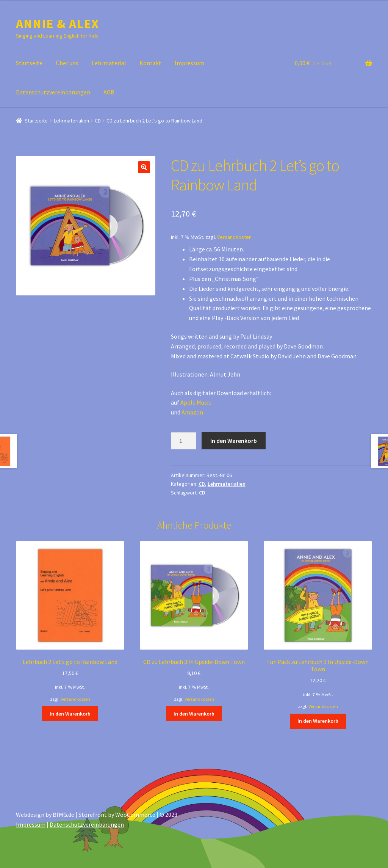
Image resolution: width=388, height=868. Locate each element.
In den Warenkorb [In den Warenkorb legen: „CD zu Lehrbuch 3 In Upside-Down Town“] (194, 714)
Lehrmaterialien (71, 121)
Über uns (67, 63)
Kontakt (150, 63)
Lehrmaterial (109, 63)
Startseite (29, 63)
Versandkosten (234, 237)
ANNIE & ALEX (57, 24)
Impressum (189, 63)
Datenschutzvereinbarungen (53, 92)
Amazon (192, 412)
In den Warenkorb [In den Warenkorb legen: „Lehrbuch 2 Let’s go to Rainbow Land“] (70, 714)
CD (98, 121)
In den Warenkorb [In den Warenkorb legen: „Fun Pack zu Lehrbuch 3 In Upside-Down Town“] (318, 721)
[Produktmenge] (184, 441)
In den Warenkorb (234, 441)
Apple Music (196, 402)
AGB (109, 92)
